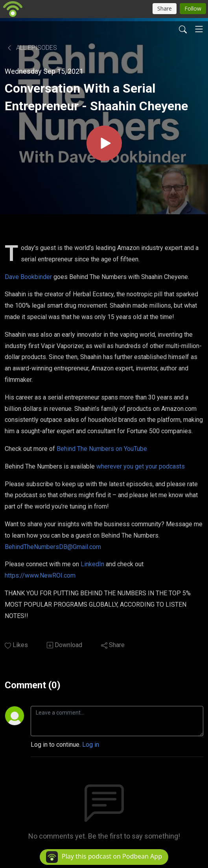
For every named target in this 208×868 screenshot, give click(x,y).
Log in (91, 745)
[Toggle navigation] (199, 29)
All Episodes (32, 48)
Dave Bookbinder (28, 277)
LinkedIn (92, 564)
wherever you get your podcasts (141, 466)
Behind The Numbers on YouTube (102, 449)
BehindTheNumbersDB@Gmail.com (53, 547)
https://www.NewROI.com (40, 575)
